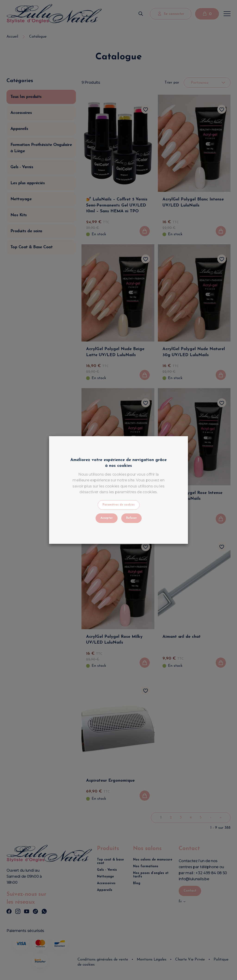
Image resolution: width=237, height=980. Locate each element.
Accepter (107, 518)
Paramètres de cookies (119, 505)
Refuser (131, 518)
